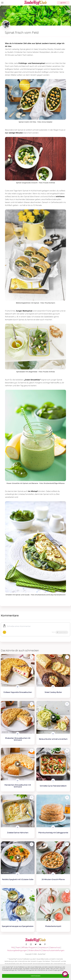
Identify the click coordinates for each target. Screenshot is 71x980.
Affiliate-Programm (30, 948)
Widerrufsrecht (35, 950)
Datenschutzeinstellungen (53, 950)
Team (18, 948)
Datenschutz (55, 948)
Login (63, 3)
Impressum (44, 948)
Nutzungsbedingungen (17, 950)
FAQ (13, 948)
